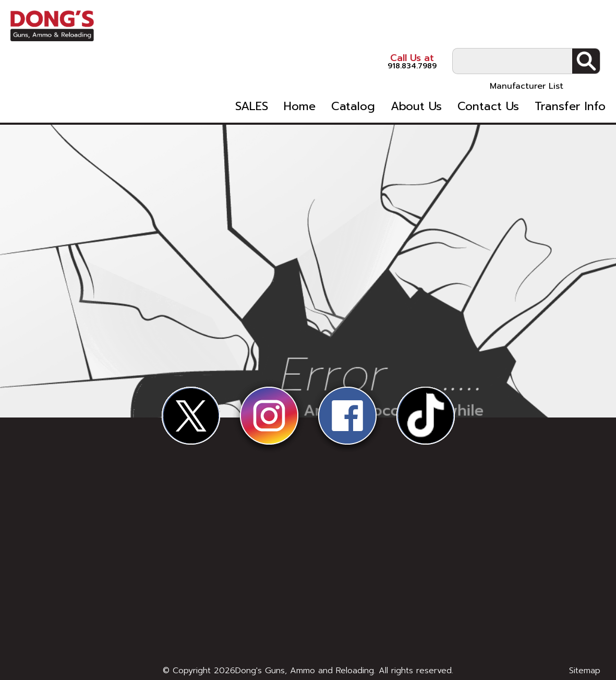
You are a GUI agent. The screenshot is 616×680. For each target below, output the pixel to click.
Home (300, 72)
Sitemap (585, 671)
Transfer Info (570, 72)
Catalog (353, 72)
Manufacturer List (527, 52)
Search (586, 27)
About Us (416, 72)
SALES (252, 72)
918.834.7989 (381, 26)
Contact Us (488, 72)
